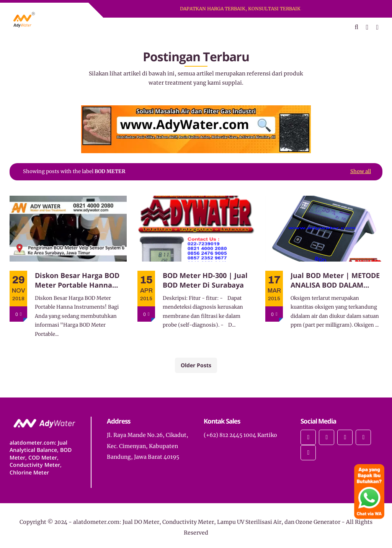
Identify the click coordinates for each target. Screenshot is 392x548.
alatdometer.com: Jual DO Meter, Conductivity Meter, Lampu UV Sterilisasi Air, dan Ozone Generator (207, 522)
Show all (361, 171)
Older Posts (196, 365)
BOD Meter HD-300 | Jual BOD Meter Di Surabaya (205, 280)
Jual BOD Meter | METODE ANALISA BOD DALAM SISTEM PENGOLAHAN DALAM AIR (335, 280)
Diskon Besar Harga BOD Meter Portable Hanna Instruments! (77, 280)
